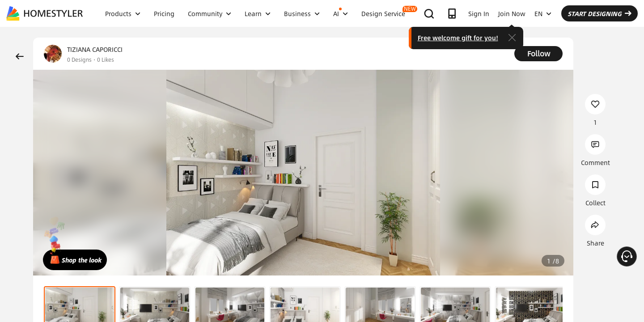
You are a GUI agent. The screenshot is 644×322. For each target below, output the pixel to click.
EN (543, 13)
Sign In (479, 13)
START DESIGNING (600, 13)
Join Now (512, 13)
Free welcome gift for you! (458, 38)
